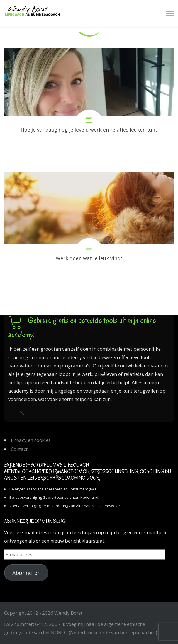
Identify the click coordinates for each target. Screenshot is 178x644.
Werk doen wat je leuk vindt (89, 225)
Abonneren (26, 573)
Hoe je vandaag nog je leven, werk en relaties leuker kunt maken (89, 102)
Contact (19, 449)
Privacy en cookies (31, 440)
